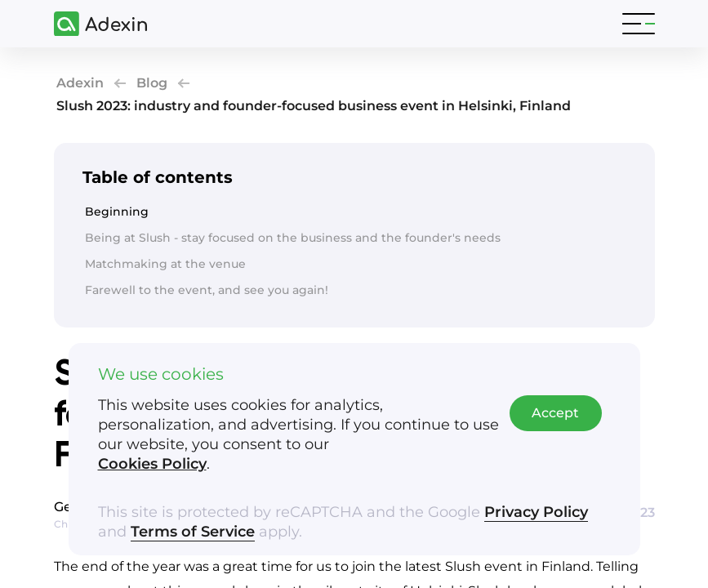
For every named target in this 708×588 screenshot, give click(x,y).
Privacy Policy (536, 512)
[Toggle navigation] (639, 24)
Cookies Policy (152, 464)
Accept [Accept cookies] (555, 413)
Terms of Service (193, 532)
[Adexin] (94, 24)
